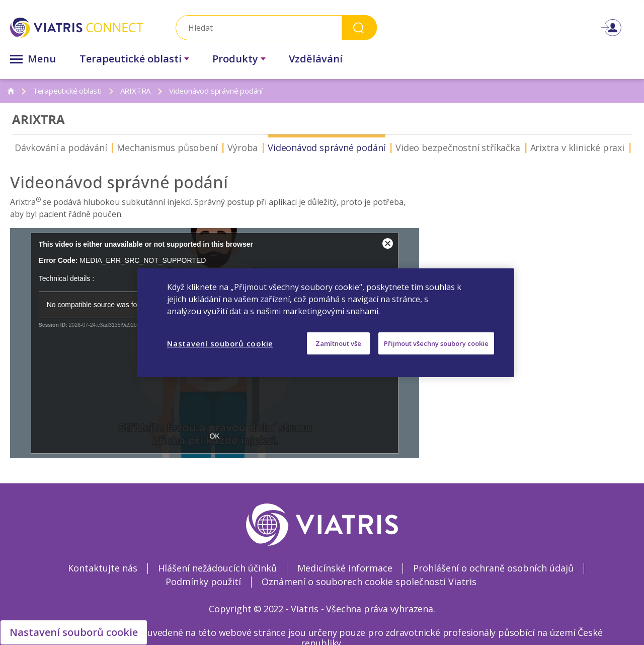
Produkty (235, 59)
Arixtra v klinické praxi (545, 148)
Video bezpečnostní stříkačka (425, 148)
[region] (326, 322)
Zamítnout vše (338, 343)
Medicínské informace (345, 568)
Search (359, 27)
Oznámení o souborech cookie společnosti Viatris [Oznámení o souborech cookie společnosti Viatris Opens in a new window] (369, 582)
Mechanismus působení (134, 148)
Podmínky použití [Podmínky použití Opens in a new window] (203, 582)
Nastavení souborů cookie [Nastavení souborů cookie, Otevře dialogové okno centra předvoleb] (220, 343)
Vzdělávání (316, 59)
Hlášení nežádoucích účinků (217, 568)
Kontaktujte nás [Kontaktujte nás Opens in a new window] (103, 568)
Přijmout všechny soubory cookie (436, 343)
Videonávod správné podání (294, 148)
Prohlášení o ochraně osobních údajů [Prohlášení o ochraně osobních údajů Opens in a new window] (493, 568)
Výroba (210, 148)
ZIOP (612, 148)
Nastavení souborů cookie (74, 632)
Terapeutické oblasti (131, 59)
